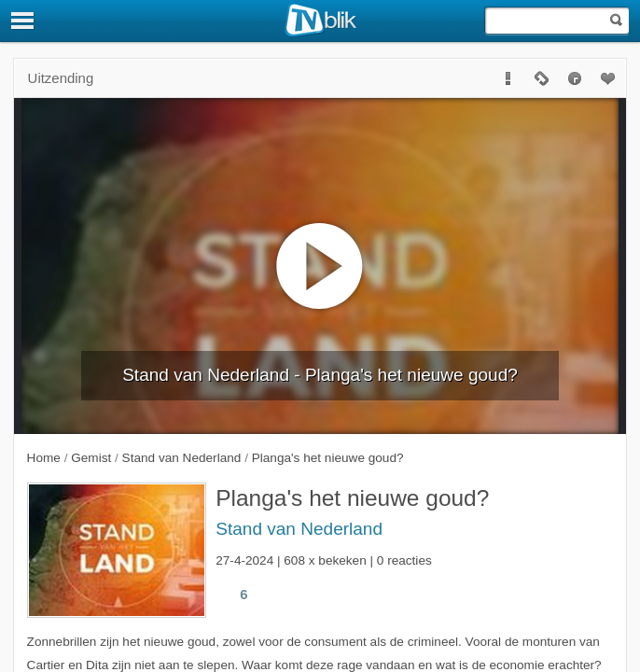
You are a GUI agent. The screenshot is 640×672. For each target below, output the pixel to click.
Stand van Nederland (299, 529)
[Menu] (23, 21)
